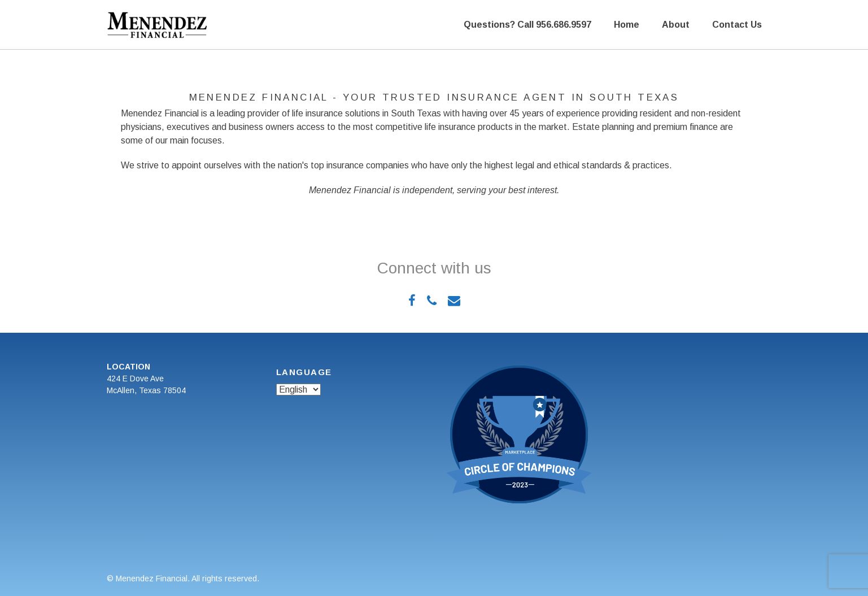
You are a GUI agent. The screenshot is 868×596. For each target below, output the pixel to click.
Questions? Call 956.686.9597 (527, 25)
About (676, 25)
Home (627, 25)
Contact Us (737, 25)
